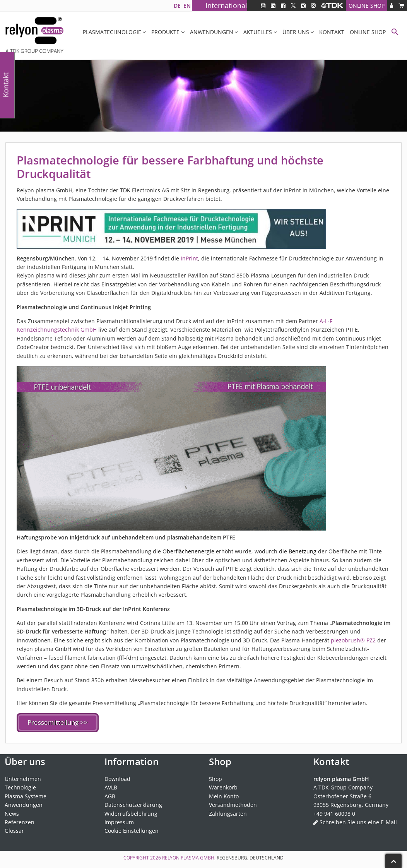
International (226, 5)
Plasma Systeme (26, 795)
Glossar (14, 829)
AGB (110, 795)
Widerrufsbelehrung (131, 812)
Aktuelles (258, 32)
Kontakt (332, 32)
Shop (215, 777)
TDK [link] (125, 190)
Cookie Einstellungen (132, 829)
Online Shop (367, 6)
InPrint (189, 258)
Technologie (20, 786)
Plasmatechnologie (112, 32)
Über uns (296, 32)
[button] (395, 33)
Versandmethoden (233, 803)
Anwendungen (212, 32)
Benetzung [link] (303, 551)
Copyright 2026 (143, 856)
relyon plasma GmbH (188, 856)
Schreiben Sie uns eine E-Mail (358, 821)
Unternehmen (23, 777)
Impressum (119, 821)
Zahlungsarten (228, 812)
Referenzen (20, 821)
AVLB (111, 786)
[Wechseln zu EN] (187, 6)
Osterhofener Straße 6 (342, 795)
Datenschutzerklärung (133, 803)
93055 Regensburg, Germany (351, 803)
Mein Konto (224, 795)
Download (117, 777)
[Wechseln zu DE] (177, 6)
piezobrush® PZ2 (353, 640)
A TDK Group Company (343, 786)
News (12, 812)
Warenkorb (223, 786)
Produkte (165, 32)
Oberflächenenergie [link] (188, 551)
